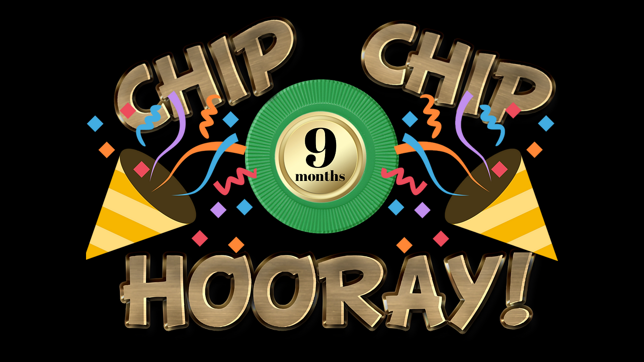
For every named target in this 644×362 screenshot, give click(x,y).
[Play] (508, 251)
